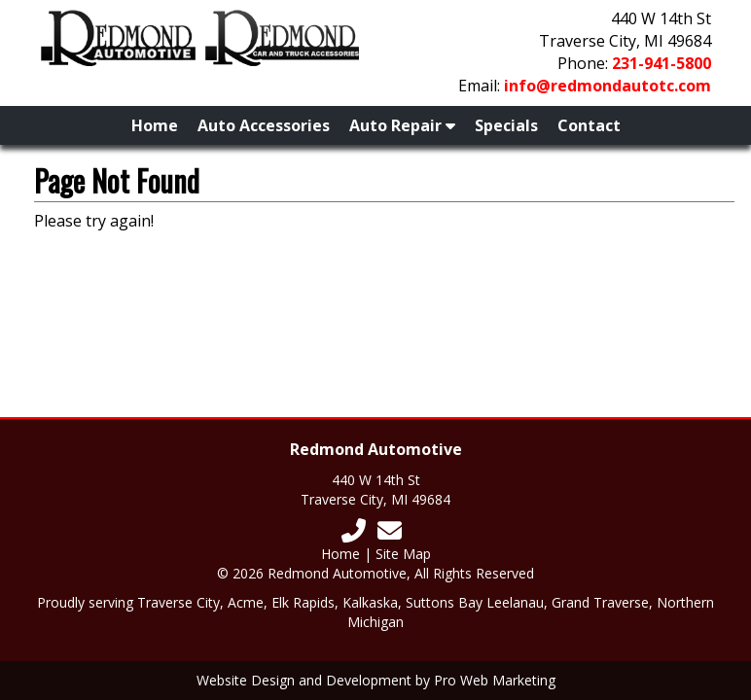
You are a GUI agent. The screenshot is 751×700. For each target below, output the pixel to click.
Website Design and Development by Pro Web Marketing (376, 680)
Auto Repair (402, 125)
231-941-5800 (662, 63)
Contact (589, 125)
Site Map (403, 554)
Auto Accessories (264, 125)
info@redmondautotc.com (608, 86)
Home (155, 125)
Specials (506, 125)
